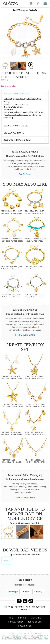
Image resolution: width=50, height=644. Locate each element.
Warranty (36, 618)
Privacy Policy (16, 622)
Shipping (9, 607)
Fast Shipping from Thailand (24, 10)
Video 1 (7, 560)
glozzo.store (9, 120)
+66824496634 (43, 639)
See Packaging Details (25, 335)
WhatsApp (13, 592)
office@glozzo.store (17, 639)
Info (28, 607)
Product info (39, 607)
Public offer (25, 626)
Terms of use (35, 622)
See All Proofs (25, 174)
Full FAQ (38, 592)
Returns (19, 607)
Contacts (25, 610)
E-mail (26, 592)
